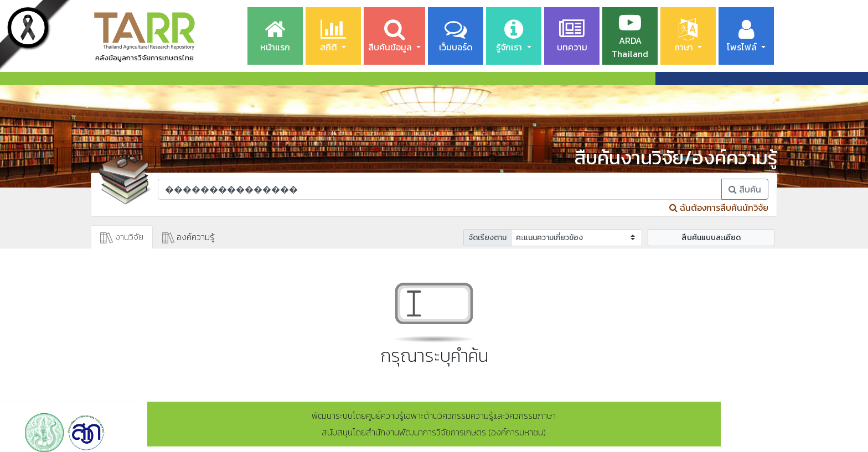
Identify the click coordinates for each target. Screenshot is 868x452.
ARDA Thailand (630, 36)
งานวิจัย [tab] (122, 237)
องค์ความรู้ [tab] (188, 237)
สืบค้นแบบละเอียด (711, 238)
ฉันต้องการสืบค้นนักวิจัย (719, 207)
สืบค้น (745, 189)
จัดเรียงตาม (487, 238)
